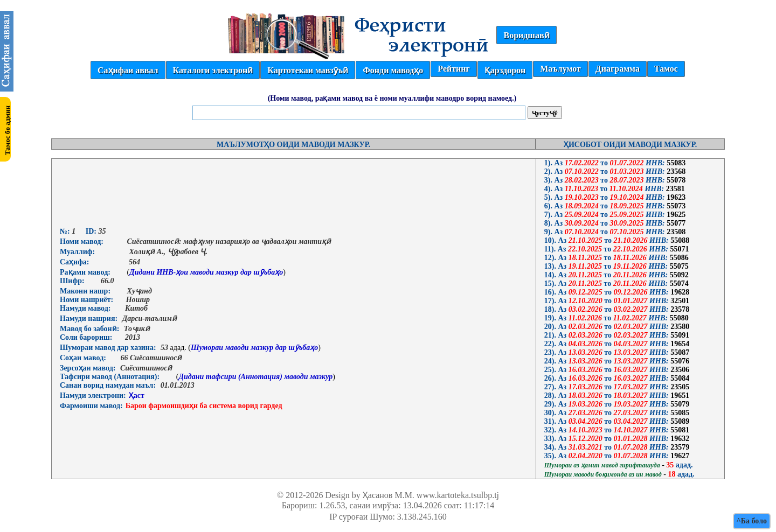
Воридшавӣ (526, 35)
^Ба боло (752, 521)
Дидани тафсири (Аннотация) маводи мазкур (255, 377)
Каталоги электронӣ (213, 70)
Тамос (666, 69)
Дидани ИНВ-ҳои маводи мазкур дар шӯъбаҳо (206, 272)
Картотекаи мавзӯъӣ (308, 70)
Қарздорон (505, 70)
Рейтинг (453, 69)
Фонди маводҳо (393, 70)
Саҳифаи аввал (128, 70)
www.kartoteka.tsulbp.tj (458, 495)
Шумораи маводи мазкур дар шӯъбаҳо (254, 348)
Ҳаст (137, 395)
